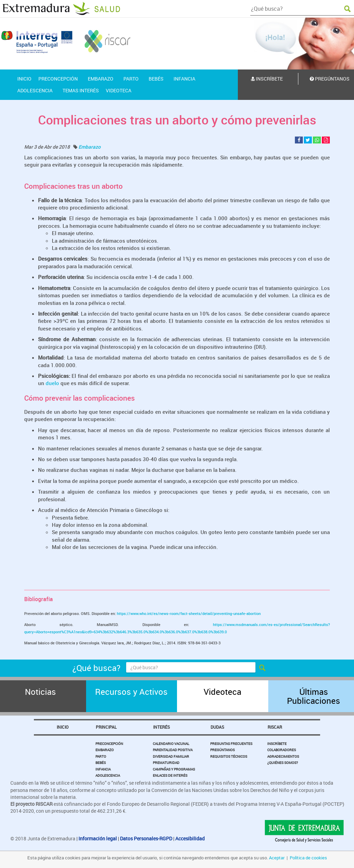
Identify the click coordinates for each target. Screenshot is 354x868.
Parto (101, 756)
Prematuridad (166, 763)
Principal (106, 727)
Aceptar (277, 858)
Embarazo (90, 147)
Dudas (217, 727)
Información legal (98, 838)
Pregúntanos (222, 750)
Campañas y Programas (174, 769)
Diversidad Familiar (171, 756)
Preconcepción (109, 744)
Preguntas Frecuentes (231, 744)
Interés (161, 727)
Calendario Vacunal (171, 744)
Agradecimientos (283, 756)
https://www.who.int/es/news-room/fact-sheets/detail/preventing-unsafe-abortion (189, 613)
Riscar (275, 727)
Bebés (101, 763)
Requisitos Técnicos (229, 756)
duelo (52, 383)
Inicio (63, 727)
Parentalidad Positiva (173, 750)
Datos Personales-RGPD (146, 838)
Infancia (103, 769)
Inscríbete (267, 79)
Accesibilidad (190, 838)
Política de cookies (308, 858)
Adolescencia (108, 775)
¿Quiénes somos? (283, 763)
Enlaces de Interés (170, 775)
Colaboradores (282, 750)
